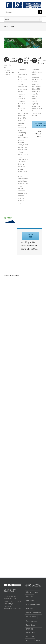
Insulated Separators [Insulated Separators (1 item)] (33, 604)
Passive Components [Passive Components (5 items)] (33, 613)
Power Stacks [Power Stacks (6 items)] (31, 625)
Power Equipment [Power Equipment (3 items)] (32, 621)
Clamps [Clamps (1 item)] (29, 592)
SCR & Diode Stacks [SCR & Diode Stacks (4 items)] (33, 641)
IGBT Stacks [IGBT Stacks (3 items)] (30, 600)
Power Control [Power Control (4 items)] (31, 617)
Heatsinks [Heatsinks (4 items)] (30, 596)
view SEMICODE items (37, 134)
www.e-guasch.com (14, 609)
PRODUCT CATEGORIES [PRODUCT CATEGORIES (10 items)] (31, 631)
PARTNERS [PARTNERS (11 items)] (30, 609)
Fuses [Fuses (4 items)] (37, 592)
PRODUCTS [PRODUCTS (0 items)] (30, 637)
